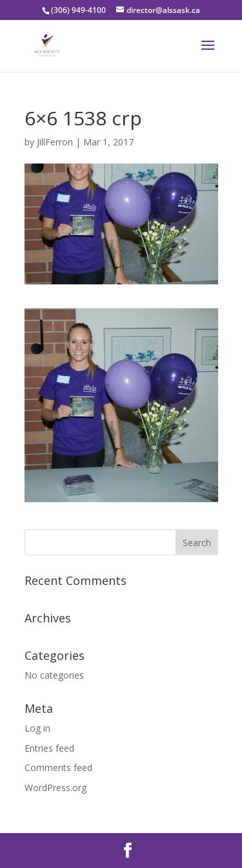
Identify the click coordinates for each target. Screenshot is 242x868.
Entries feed (49, 748)
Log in (37, 728)
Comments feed (58, 767)
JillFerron (55, 142)
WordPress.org (55, 788)
